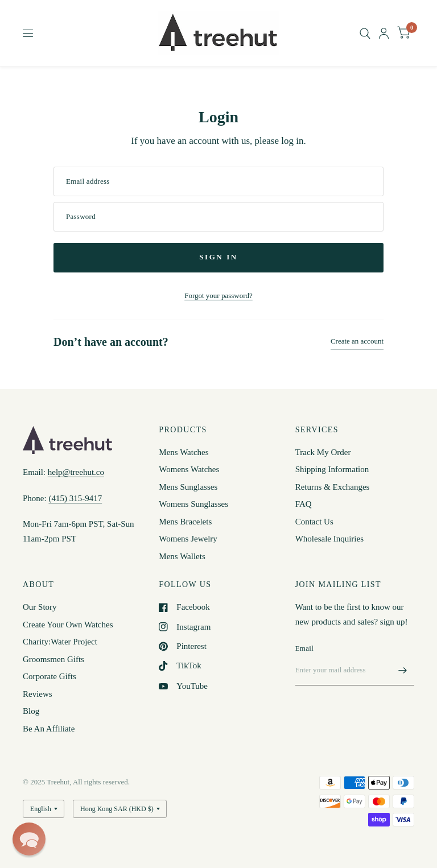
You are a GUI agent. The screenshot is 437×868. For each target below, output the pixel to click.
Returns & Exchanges (333, 487)
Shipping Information (332, 469)
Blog (31, 711)
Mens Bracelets (185, 522)
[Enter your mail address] (403, 671)
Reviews (38, 694)
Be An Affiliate (49, 729)
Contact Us (314, 522)
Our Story (40, 607)
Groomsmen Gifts (53, 659)
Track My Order (323, 452)
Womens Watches (189, 469)
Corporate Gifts (50, 676)
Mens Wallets (182, 556)
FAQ (304, 504)
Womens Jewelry (188, 539)
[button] (29, 839)
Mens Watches (184, 452)
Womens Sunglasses (193, 504)
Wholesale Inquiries (329, 539)
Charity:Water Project (60, 642)
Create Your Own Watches (68, 625)
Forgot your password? (218, 295)
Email (304, 648)
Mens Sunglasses (188, 487)
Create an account (357, 341)
